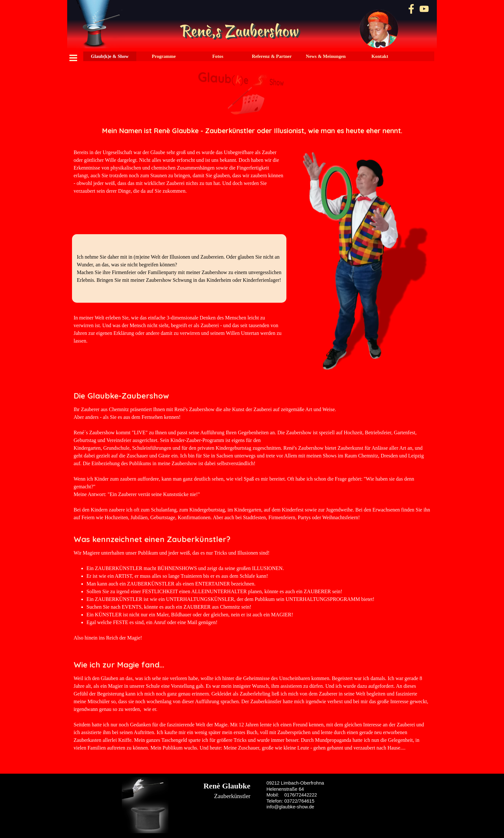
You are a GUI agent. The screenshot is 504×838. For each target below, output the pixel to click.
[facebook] (411, 9)
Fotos (218, 56)
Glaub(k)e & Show (110, 56)
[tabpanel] (252, 131)
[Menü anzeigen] (73, 58)
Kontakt (380, 56)
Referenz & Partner (272, 56)
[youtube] (424, 9)
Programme (164, 56)
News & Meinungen (326, 56)
